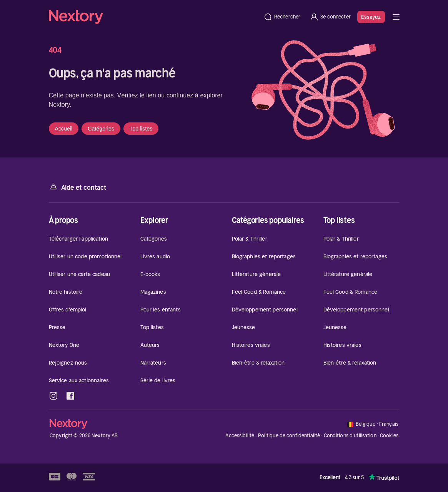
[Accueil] (154, 17)
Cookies (389, 436)
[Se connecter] (330, 17)
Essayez (371, 17)
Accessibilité (240, 436)
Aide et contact (78, 187)
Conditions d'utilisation (350, 436)
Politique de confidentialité (289, 436)
